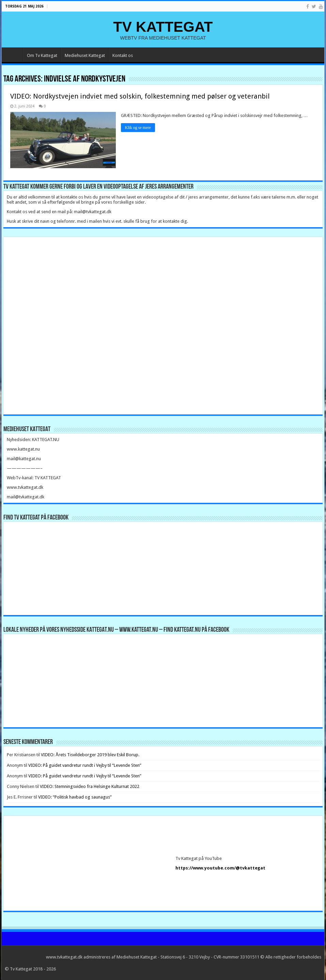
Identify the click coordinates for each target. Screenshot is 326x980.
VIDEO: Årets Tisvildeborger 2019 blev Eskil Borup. (90, 755)
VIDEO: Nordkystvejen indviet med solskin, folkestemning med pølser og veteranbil (140, 96)
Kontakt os (123, 55)
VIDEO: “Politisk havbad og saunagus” (75, 797)
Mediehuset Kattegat (85, 55)
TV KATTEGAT (163, 27)
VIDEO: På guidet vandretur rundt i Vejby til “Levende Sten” (85, 765)
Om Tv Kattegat (42, 55)
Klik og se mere (138, 128)
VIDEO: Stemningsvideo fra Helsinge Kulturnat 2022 (90, 786)
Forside (14, 55)
